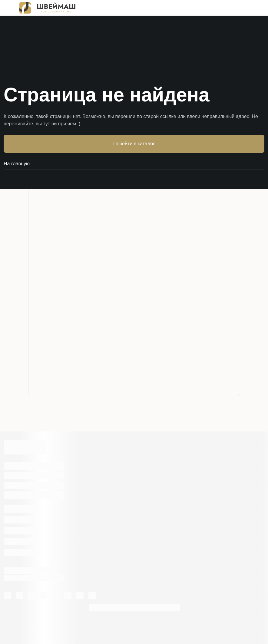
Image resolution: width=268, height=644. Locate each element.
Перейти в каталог (134, 144)
